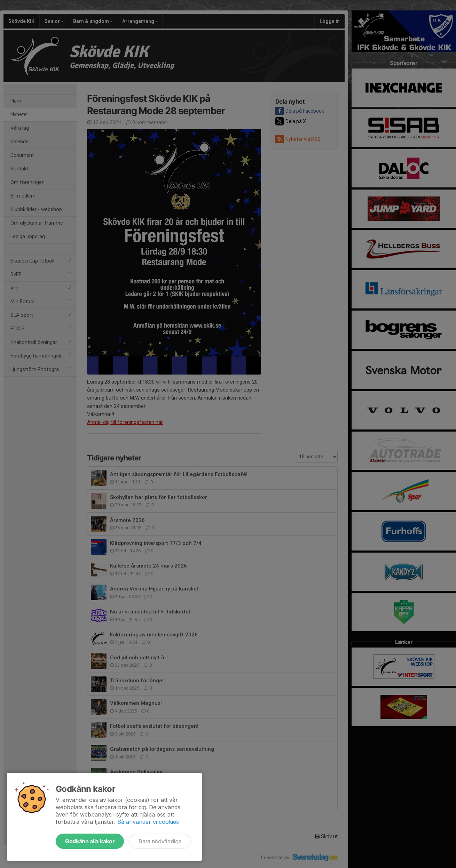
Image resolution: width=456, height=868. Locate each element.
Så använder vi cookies (148, 822)
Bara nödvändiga (160, 841)
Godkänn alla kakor (90, 841)
